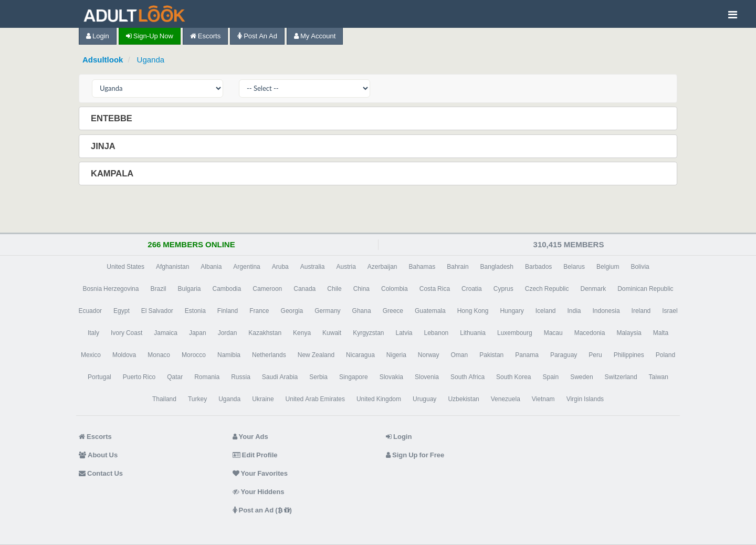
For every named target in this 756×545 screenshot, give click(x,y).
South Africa (468, 377)
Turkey (197, 399)
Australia (313, 267)
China (361, 289)
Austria (346, 267)
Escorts (205, 36)
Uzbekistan (463, 399)
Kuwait (332, 333)
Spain (550, 377)
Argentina (246, 267)
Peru (595, 355)
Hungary (512, 311)
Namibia (229, 355)
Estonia (195, 311)
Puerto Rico (139, 377)
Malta (661, 333)
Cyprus (503, 289)
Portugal (99, 377)
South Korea (513, 377)
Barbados (538, 267)
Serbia (318, 377)
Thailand (164, 399)
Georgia (292, 311)
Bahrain (458, 267)
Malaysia (629, 333)
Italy (93, 333)
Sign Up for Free (415, 455)
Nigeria (396, 355)
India (574, 311)
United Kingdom (379, 399)
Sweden (581, 377)
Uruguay (424, 399)
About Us (98, 455)
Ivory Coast (127, 333)
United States (125, 267)
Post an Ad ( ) (262, 510)
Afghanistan (172, 267)
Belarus (574, 267)
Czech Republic (547, 289)
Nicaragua (360, 355)
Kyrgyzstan (368, 333)
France (259, 311)
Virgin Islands (585, 399)
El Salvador (157, 311)
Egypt (122, 311)
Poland (665, 355)
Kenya (302, 333)
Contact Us (101, 473)
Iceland (546, 311)
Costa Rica (435, 289)
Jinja (104, 146)
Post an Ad (257, 36)
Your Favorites (260, 473)
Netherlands (269, 355)
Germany (327, 311)
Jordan (228, 333)
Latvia (404, 333)
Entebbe (113, 118)
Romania (207, 377)
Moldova (124, 355)
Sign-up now (150, 36)
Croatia (472, 289)
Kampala (113, 173)
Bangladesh (497, 267)
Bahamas (422, 267)
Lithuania (473, 333)
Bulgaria (189, 289)
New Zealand (316, 355)
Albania (211, 267)
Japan (198, 333)
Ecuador (90, 311)
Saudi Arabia (280, 377)
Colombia (395, 289)
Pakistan (491, 355)
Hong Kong (473, 311)
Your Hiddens (259, 492)
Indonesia (606, 311)
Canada (304, 289)
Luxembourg (515, 333)
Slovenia (427, 377)
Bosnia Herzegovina (111, 289)
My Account (315, 36)
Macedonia (590, 333)
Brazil (158, 289)
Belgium (608, 267)
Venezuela (506, 399)
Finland (228, 311)
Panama (527, 355)
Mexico (91, 355)
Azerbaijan (382, 267)
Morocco (194, 355)
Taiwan (659, 377)
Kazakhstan (265, 333)
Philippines (629, 355)
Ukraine (263, 399)
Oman (460, 355)
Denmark (594, 289)
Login (98, 36)
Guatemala (430, 311)
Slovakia (391, 377)
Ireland (641, 311)
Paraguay (564, 355)
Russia (241, 377)
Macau (553, 333)
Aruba (280, 267)
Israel (670, 311)
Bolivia (640, 267)
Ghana (362, 311)
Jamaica (166, 333)
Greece (393, 311)
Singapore (354, 377)
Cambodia (227, 289)
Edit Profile (255, 455)
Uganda (151, 60)
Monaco (159, 355)
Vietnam (543, 399)
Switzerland (621, 377)
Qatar (175, 377)
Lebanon (437, 333)
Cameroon (267, 289)
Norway (429, 355)
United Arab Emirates (315, 399)
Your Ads (250, 437)
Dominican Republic (645, 289)
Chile (334, 289)
